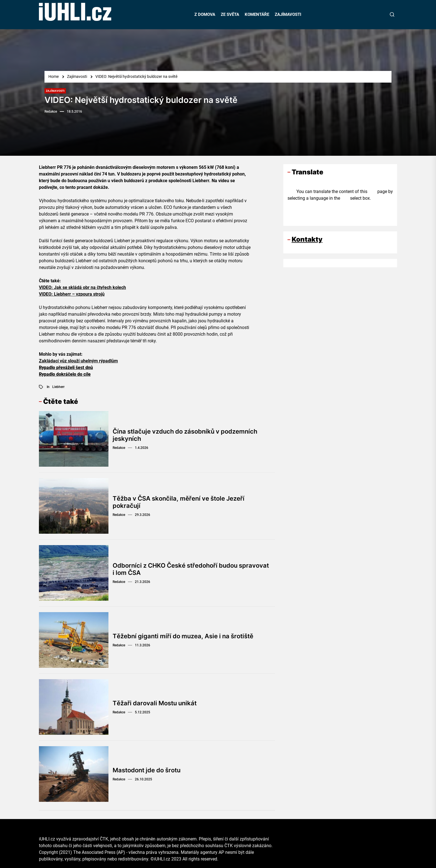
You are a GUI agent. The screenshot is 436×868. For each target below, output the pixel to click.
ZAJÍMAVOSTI (288, 14)
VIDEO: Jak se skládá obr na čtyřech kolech (82, 287)
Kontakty (307, 239)
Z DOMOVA (205, 14)
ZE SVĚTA (230, 14)
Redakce (51, 112)
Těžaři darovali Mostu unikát (155, 703)
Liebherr (58, 387)
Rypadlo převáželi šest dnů (66, 368)
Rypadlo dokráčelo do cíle (65, 374)
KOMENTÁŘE (257, 14)
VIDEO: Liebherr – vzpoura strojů (72, 294)
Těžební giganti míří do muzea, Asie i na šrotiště (183, 636)
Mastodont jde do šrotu (147, 770)
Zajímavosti (55, 91)
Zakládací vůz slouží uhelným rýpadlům (78, 361)
